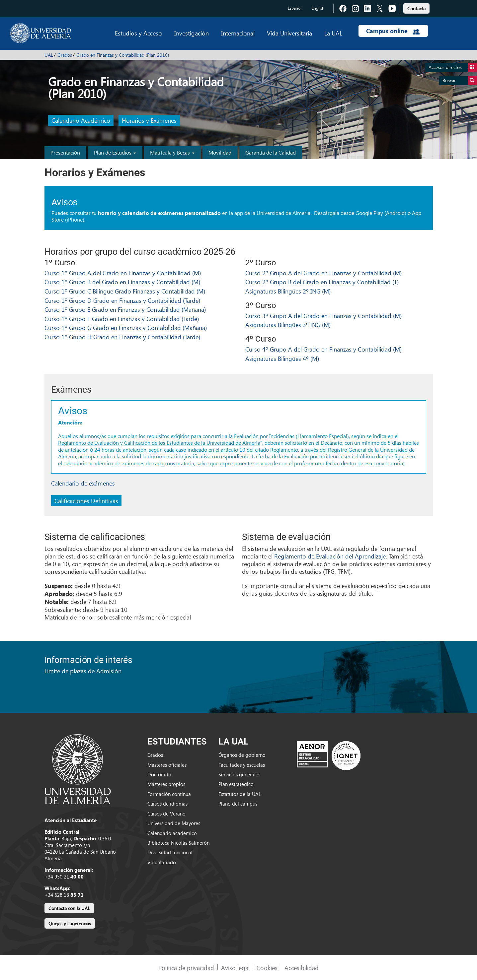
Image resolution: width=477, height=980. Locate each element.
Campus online (393, 31)
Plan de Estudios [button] (115, 152)
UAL (49, 55)
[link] (416, 7)
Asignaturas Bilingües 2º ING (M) (288, 291)
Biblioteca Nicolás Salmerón (178, 843)
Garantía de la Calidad (271, 152)
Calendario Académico (81, 121)
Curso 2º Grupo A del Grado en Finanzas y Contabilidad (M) (323, 273)
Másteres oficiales (167, 765)
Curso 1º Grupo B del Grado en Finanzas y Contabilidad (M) (122, 282)
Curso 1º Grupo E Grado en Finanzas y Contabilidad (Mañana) (125, 309)
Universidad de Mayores (174, 823)
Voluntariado (162, 862)
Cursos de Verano (166, 814)
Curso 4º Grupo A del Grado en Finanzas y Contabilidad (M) (323, 349)
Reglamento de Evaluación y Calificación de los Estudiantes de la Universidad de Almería (159, 443)
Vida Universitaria (289, 33)
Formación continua (169, 794)
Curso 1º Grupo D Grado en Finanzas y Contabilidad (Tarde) (122, 300)
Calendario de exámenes (83, 483)
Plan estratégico (236, 784)
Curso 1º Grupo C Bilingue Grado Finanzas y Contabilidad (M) (125, 291)
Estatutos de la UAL (240, 794)
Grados (65, 55)
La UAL (333, 33)
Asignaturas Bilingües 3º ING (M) (288, 325)
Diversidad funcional (170, 852)
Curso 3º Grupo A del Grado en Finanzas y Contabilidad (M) (323, 316)
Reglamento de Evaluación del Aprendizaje (330, 556)
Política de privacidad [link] (186, 968)
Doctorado (159, 774)
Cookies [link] (267, 968)
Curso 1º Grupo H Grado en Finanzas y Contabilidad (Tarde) (122, 337)
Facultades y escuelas (242, 765)
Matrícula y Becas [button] (172, 152)
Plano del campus (238, 804)
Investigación (192, 33)
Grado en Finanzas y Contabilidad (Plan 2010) (123, 55)
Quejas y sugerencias (70, 923)
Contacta (416, 8)
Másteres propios (166, 784)
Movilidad (220, 152)
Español (295, 8)
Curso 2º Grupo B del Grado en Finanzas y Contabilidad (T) (322, 282)
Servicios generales (239, 774)
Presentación (65, 152)
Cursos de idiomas (167, 804)
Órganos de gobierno (242, 755)
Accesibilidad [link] (302, 968)
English (318, 8)
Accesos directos (453, 67)
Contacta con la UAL (69, 908)
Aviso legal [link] (235, 968)
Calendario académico (172, 833)
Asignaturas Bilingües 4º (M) (282, 358)
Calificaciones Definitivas (86, 501)
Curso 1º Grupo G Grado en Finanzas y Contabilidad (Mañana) (126, 327)
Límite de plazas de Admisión (83, 671)
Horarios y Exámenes (149, 121)
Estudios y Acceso (138, 33)
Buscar (460, 81)
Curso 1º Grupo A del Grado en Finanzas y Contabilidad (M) (123, 273)
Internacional (238, 33)
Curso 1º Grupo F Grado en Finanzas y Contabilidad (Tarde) (122, 319)
